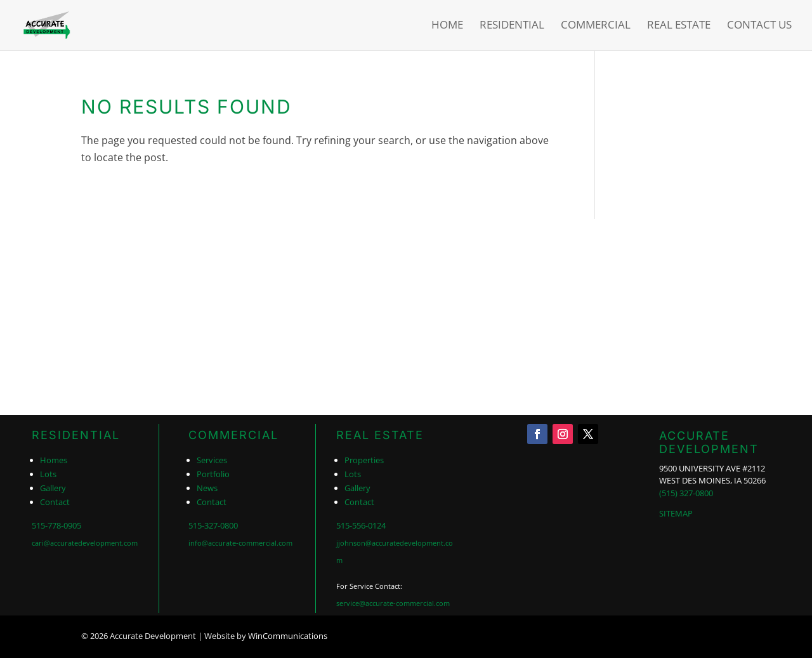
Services (212, 460)
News (207, 488)
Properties (364, 460)
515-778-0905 (56, 525)
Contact (55, 502)
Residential (512, 27)
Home (447, 27)
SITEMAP (676, 513)
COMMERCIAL (233, 435)
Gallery (53, 488)
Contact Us (759, 27)
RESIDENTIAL (76, 435)
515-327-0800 (213, 525)
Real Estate (679, 27)
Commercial (596, 27)
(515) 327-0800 (686, 493)
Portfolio (213, 474)
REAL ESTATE (380, 435)
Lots (48, 474)
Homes (54, 460)
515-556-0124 (361, 525)
